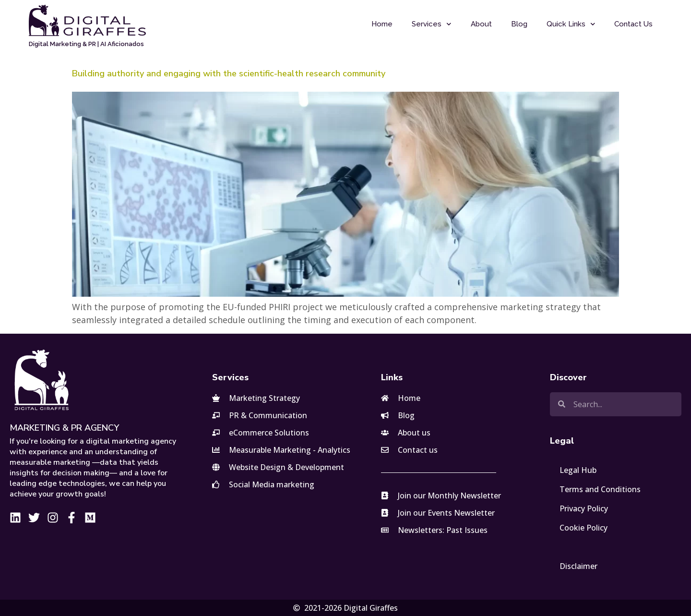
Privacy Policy (584, 508)
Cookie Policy (584, 528)
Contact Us (633, 24)
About (481, 24)
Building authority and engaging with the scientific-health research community (229, 73)
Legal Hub (578, 470)
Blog (519, 24)
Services (432, 24)
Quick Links (571, 24)
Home (382, 24)
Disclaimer (578, 566)
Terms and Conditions (600, 489)
